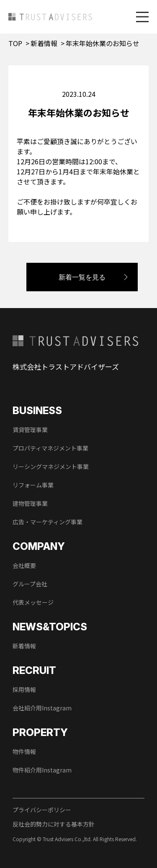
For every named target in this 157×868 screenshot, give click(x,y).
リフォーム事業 (33, 485)
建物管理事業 (30, 503)
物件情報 (24, 751)
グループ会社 (30, 584)
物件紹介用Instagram (42, 770)
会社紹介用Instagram (42, 708)
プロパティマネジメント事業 (50, 448)
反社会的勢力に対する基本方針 (54, 824)
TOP (15, 43)
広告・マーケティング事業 (48, 522)
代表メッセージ (33, 602)
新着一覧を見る (82, 277)
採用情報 (24, 689)
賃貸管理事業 (30, 430)
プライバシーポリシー (42, 810)
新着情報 (44, 43)
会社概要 (24, 565)
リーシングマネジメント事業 (51, 466)
